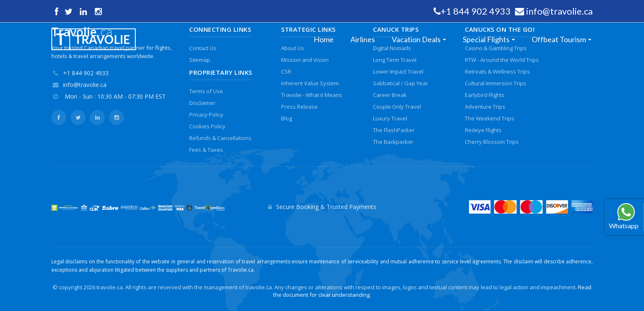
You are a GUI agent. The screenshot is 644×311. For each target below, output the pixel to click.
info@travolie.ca (559, 11)
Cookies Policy (207, 126)
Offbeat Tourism (559, 39)
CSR (286, 71)
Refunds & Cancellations (220, 138)
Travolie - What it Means (312, 95)
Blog (287, 118)
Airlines (363, 39)
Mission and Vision (305, 60)
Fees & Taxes (206, 150)
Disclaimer (202, 103)
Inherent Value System (310, 83)
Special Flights (486, 39)
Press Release (299, 107)
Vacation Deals (416, 39)
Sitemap (200, 60)
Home (324, 39)
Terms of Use (206, 91)
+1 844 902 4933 (476, 11)
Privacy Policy (206, 115)
